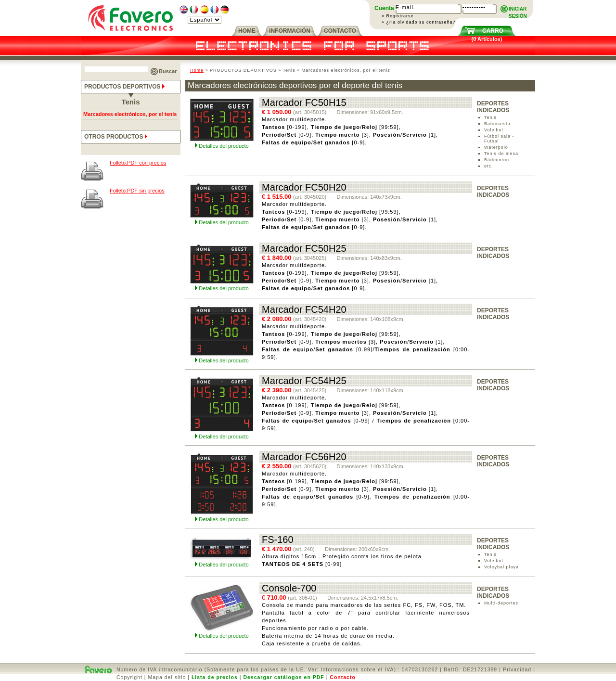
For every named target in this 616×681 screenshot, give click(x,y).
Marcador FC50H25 (304, 248)
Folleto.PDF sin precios (137, 191)
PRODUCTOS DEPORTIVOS (125, 87)
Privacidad (517, 669)
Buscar (168, 71)
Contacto (343, 677)
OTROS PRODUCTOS (117, 137)
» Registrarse (398, 16)
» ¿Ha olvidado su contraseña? (419, 22)
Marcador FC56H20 (304, 457)
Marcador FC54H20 (304, 309)
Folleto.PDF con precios (138, 163)
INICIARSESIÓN (518, 9)
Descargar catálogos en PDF (283, 677)
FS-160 (278, 540)
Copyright (129, 677)
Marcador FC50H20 (304, 187)
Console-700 (289, 588)
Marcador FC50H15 (304, 103)
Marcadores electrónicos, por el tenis (130, 114)
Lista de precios (215, 677)
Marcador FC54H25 (304, 381)
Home (197, 70)
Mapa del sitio (167, 677)
